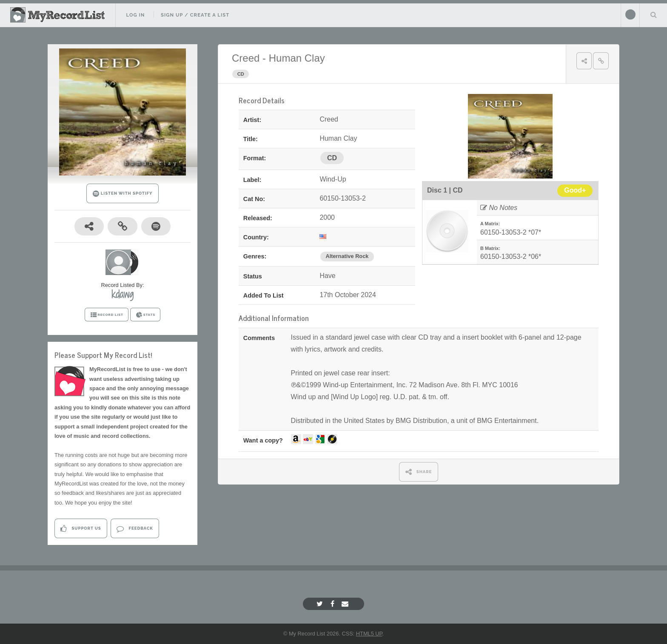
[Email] (346, 604)
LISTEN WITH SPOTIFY (123, 194)
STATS (145, 315)
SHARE (419, 472)
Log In (135, 15)
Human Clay (297, 58)
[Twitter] (321, 604)
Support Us (81, 529)
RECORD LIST (107, 315)
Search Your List (653, 14)
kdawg (123, 294)
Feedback (135, 529)
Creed (246, 58)
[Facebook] (333, 604)
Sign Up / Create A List (195, 15)
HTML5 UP (369, 634)
